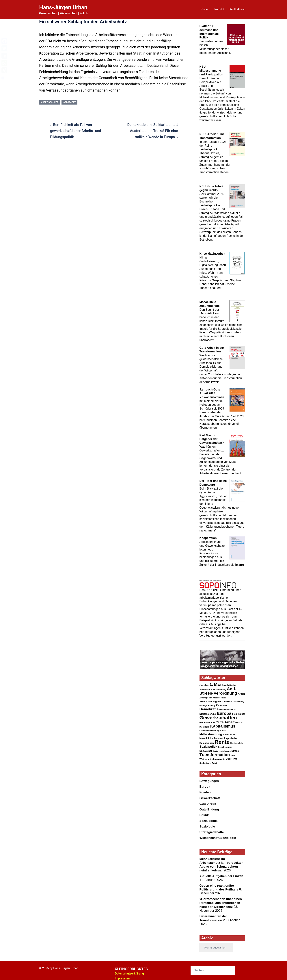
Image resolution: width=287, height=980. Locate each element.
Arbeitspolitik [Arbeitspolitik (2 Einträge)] (206, 694)
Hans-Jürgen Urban (65, 7)
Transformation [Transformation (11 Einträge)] (215, 753)
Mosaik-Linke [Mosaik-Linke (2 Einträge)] (229, 732)
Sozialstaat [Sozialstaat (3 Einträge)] (206, 749)
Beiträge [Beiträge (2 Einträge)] (203, 702)
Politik (204, 813)
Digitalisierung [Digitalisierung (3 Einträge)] (208, 711)
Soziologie (208, 825)
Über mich (219, 9)
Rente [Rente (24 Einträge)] (222, 740)
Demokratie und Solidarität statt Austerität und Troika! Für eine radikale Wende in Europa (152, 131)
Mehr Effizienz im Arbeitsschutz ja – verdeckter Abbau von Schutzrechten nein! (222, 862)
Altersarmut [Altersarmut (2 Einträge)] (205, 686)
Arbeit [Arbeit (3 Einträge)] (241, 690)
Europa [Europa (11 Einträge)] (224, 710)
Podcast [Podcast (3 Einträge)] (218, 736)
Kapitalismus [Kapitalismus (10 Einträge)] (223, 723)
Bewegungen (209, 779)
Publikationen (237, 9)
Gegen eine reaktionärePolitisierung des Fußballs (220, 885)
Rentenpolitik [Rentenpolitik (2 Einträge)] (236, 741)
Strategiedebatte (212, 830)
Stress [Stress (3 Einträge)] (235, 749)
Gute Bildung (210, 808)
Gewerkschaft (210, 796)
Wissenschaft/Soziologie (218, 836)
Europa (205, 785)
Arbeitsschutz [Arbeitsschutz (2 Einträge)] (219, 694)
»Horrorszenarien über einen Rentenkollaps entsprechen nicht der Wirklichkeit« (221, 900)
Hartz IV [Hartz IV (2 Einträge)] (239, 720)
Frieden (205, 791)
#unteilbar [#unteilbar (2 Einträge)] (204, 681)
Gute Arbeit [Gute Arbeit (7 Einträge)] (225, 719)
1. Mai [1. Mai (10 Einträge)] (215, 681)
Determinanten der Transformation (214, 915)
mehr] (212, 527)
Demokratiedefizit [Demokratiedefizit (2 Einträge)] (227, 706)
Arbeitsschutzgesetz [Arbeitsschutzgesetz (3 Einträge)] (211, 698)
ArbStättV (69, 102)
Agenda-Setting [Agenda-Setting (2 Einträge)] (229, 681)
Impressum (122, 976)
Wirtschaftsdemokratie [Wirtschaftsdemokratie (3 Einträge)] (212, 757)
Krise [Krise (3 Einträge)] (223, 728)
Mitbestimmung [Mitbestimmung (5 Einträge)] (211, 732)
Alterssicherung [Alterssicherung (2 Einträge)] (219, 686)
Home (204, 9)
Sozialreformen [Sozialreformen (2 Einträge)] (225, 745)
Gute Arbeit (208, 802)
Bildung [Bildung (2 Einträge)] (212, 702)
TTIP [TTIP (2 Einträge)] (233, 754)
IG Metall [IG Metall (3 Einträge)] (205, 724)
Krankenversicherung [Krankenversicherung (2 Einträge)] (210, 728)
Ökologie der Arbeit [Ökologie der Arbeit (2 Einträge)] (209, 761)
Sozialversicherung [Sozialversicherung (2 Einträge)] (222, 749)
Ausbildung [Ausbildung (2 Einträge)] (239, 698)
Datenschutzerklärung (129, 971)
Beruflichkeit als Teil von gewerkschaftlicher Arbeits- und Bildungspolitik (76, 131)
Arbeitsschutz (50, 102)
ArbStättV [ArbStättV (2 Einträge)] (228, 698)
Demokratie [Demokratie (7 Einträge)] (209, 706)
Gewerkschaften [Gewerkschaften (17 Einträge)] (218, 715)
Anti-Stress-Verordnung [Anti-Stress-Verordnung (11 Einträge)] (218, 687)
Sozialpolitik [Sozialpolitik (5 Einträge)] (208, 745)
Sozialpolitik (209, 819)
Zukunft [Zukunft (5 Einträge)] (232, 757)
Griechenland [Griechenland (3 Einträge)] (207, 720)
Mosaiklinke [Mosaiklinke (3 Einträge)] (206, 736)
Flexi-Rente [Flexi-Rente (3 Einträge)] (239, 711)
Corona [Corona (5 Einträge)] (222, 702)
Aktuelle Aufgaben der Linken (222, 874)
